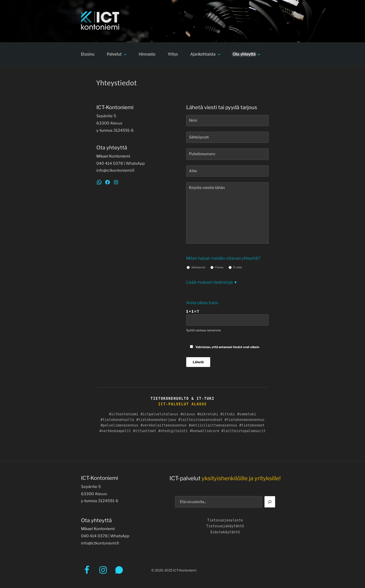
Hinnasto (147, 54)
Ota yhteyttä (247, 54)
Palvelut (117, 54)
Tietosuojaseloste (225, 520)
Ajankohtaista (206, 54)
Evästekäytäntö (225, 532)
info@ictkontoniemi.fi (115, 170)
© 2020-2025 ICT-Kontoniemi (174, 570)
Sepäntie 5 (106, 116)
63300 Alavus (109, 123)
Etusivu (88, 54)
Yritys (173, 54)
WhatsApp (135, 163)
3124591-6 (123, 130)
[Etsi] (270, 502)
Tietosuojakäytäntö (225, 526)
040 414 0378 (110, 163)
